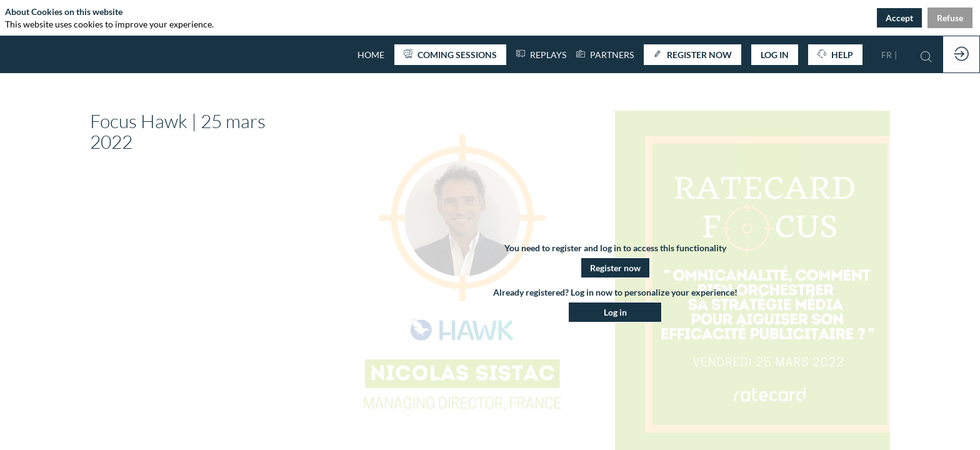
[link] (605, 54)
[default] (371, 54)
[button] (450, 55)
